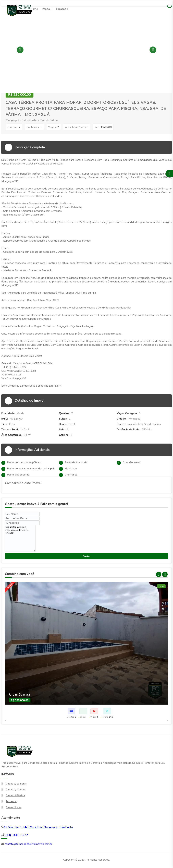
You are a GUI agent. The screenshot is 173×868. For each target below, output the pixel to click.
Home (34, 9)
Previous (20, 50)
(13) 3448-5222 (16, 835)
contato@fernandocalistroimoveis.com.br (28, 844)
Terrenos (11, 801)
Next (153, 50)
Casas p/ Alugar (15, 790)
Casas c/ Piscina (15, 795)
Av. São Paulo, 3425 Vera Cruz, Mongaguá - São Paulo (38, 827)
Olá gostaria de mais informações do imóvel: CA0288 (20, 538)
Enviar (87, 556)
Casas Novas (14, 807)
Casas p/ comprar (16, 784)
